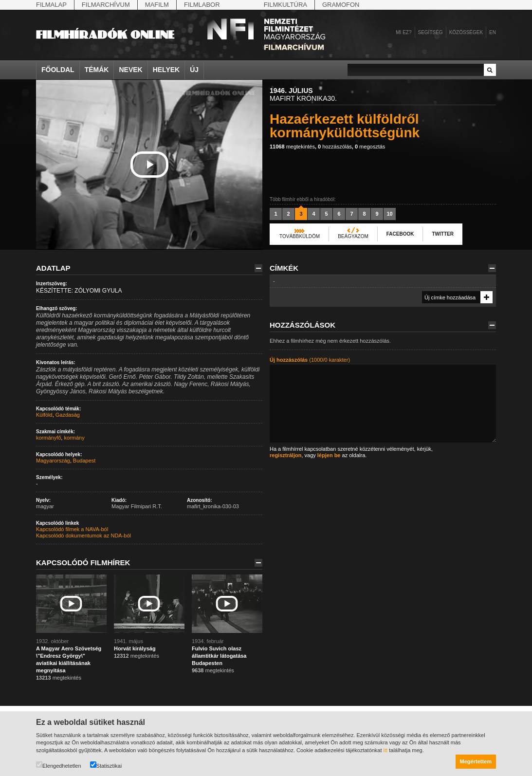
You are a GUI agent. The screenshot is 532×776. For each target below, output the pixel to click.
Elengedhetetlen (59, 765)
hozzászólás (335, 147)
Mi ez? (404, 32)
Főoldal (58, 70)
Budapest (84, 461)
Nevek (130, 70)
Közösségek (466, 32)
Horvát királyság (135, 648)
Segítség (431, 32)
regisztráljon (285, 455)
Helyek (166, 70)
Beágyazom (353, 236)
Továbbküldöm (300, 236)
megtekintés (292, 147)
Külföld (44, 415)
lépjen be (329, 455)
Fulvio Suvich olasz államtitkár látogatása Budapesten (219, 656)
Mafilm (157, 5)
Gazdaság (68, 415)
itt (386, 750)
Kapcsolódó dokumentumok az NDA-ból (83, 536)
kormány (74, 438)
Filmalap (51, 5)
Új (194, 70)
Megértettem (476, 761)
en (493, 32)
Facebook (400, 234)
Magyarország (53, 461)
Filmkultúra (285, 5)
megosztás (370, 147)
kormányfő (48, 438)
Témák (97, 70)
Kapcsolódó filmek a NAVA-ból (72, 529)
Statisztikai (106, 765)
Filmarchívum (106, 5)
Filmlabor (202, 5)
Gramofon (341, 5)
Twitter (442, 234)
